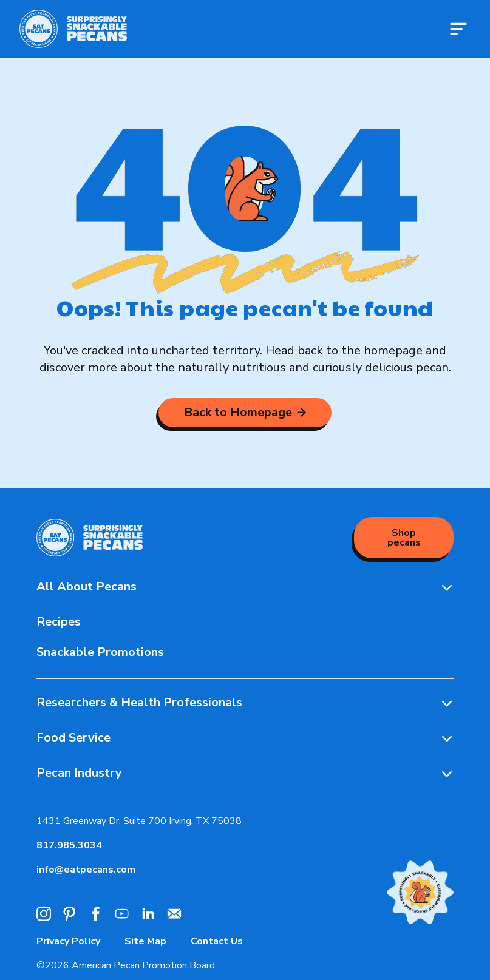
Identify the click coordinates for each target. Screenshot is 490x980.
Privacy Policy (68, 941)
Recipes (59, 622)
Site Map (145, 941)
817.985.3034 (69, 845)
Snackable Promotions (100, 652)
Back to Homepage (245, 412)
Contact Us (217, 941)
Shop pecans (404, 538)
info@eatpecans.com (86, 870)
